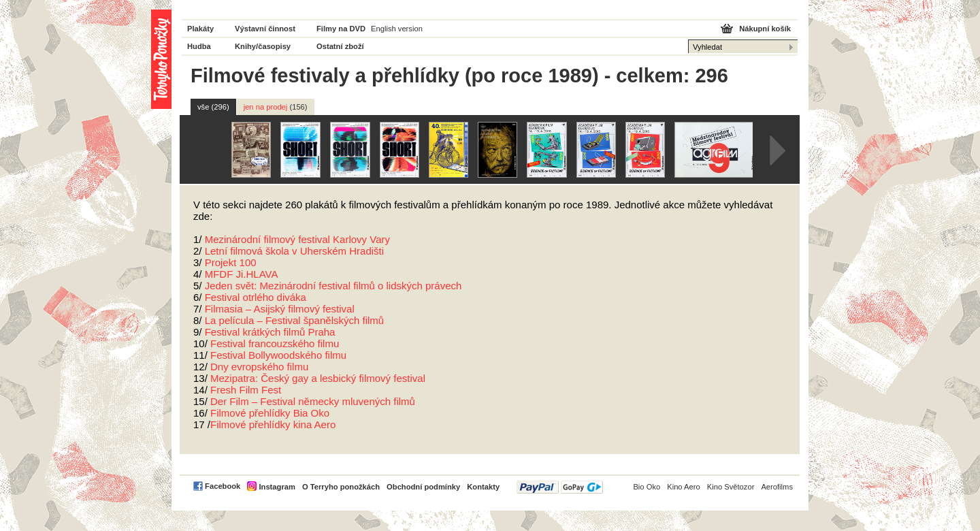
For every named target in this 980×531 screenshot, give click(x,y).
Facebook (223, 486)
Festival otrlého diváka (256, 297)
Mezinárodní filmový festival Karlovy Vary (297, 239)
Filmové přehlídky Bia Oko (270, 413)
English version (397, 29)
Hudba (199, 46)
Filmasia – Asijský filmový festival (280, 309)
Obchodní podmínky (423, 487)
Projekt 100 (231, 262)
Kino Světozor (731, 487)
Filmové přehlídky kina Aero (273, 424)
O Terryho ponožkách (341, 487)
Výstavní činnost (265, 29)
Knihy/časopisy (263, 46)
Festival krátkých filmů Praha (270, 332)
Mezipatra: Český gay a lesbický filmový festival (318, 378)
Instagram (277, 487)
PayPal (560, 487)
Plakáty (200, 29)
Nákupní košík (765, 29)
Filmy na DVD (341, 29)
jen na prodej (276, 107)
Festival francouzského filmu (275, 343)
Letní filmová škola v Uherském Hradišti (294, 251)
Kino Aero (684, 487)
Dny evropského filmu (259, 367)
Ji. (242, 274)
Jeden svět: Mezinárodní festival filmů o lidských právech (333, 286)
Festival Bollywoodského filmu (278, 355)
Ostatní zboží (340, 46)
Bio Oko (647, 487)
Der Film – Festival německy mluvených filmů (313, 401)
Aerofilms (777, 487)
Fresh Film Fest (246, 390)
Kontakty (483, 487)
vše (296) (213, 107)
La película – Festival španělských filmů (294, 320)
